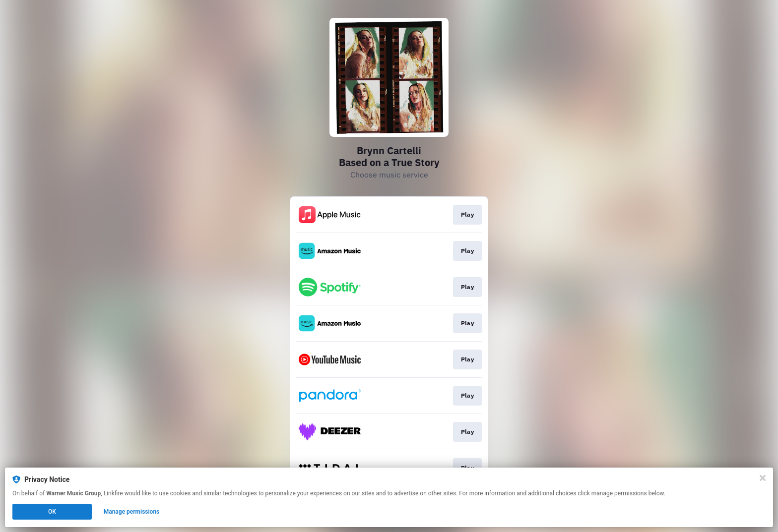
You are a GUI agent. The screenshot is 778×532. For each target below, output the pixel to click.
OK (52, 512)
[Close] (763, 478)
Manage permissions (132, 512)
